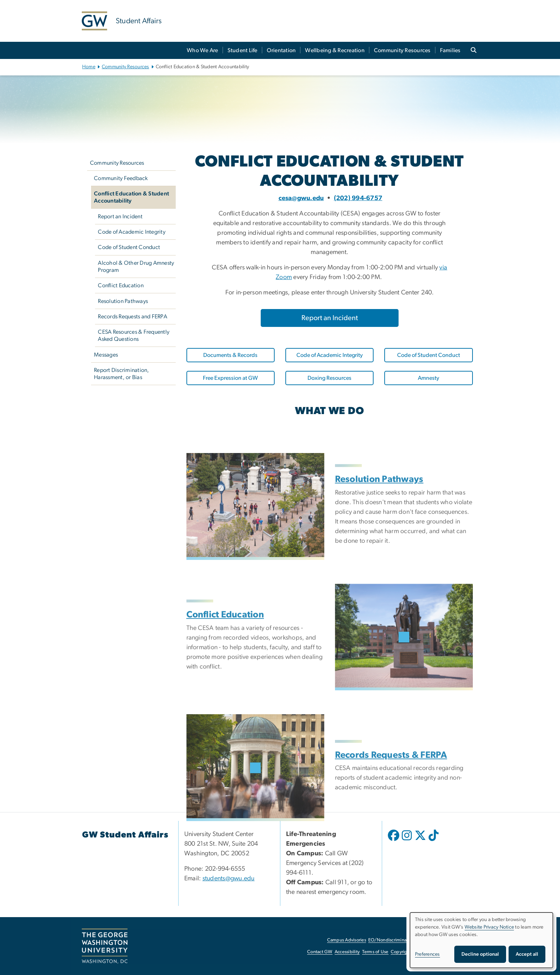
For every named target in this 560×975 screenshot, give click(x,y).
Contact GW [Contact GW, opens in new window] (320, 952)
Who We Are (202, 50)
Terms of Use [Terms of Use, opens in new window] (375, 952)
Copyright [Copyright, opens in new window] (401, 952)
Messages (106, 355)
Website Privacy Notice (489, 927)
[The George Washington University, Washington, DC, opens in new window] (105, 946)
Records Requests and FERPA (132, 317)
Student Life (242, 50)
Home (89, 67)
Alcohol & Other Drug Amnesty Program (136, 267)
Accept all (527, 954)
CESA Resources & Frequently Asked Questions (134, 335)
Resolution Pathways (123, 301)
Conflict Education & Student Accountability (131, 197)
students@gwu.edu (229, 879)
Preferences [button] (427, 954)
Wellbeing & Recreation (335, 50)
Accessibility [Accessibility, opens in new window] (347, 952)
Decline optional (480, 954)
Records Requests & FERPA (391, 790)
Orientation (281, 50)
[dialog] (481, 940)
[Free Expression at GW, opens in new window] (231, 378)
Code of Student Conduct (129, 247)
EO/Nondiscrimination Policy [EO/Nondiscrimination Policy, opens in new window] (398, 940)
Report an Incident (120, 217)
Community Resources (402, 50)
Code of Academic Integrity (132, 232)
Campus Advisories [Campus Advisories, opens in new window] (347, 940)
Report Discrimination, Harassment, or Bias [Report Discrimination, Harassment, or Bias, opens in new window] (122, 374)
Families (450, 50)
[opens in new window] (394, 841)
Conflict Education (121, 285)
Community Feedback (121, 178)
